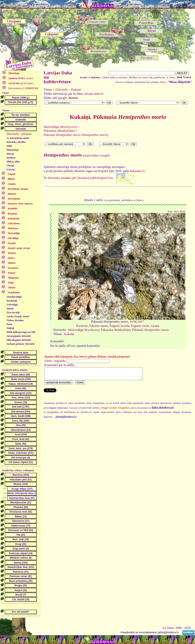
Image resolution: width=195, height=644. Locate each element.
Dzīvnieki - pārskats (19, 134)
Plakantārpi (12, 150)
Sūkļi (9, 146)
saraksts (21, 78)
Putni (9, 324)
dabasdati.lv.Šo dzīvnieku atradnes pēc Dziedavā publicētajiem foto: (118, 186)
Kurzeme (82, 326)
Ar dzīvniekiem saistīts (18, 138)
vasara (155, 326)
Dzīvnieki (62, 90)
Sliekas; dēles (13, 162)
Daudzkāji (12, 301)
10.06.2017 (137, 322)
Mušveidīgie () (60, 127)
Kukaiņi (11, 169)
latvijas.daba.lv (94, 94)
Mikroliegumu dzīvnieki (19, 340)
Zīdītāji (10, 328)
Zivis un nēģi (13, 312)
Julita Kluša (180, 211)
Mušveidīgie (84, 330)
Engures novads (119, 326)
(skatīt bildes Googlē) (77, 155)
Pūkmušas (116, 330)
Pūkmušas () (59, 131)
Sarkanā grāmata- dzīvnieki (20, 344)
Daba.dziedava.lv (23, 88)
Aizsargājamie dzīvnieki (19, 336)
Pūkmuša (150, 330)
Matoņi (10, 154)
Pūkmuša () (76, 135)
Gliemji (10, 166)
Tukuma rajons (98, 326)
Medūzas (11, 158)
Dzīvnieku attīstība (16, 142)
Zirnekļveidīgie (14, 297)
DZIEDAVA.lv (103, 6)
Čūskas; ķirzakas (15, 320)
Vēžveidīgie (12, 305)
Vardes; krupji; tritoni (18, 316)
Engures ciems (140, 326)
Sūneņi (10, 309)
